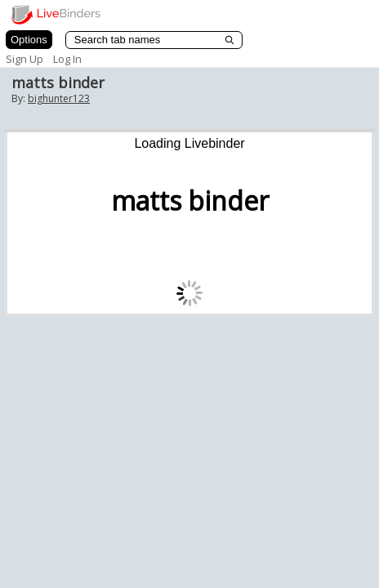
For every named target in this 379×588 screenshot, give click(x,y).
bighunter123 (59, 98)
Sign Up (25, 59)
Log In (67, 59)
